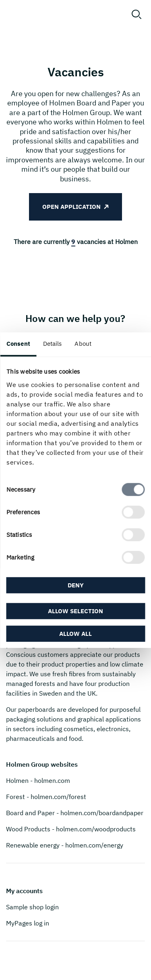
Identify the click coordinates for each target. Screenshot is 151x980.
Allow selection (75, 611)
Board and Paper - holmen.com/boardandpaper (75, 813)
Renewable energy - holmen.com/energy (65, 845)
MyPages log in (28, 923)
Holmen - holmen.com (38, 780)
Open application (71, 207)
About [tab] (83, 344)
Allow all (75, 633)
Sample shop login (32, 907)
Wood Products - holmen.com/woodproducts (71, 829)
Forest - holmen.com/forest (46, 797)
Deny (76, 585)
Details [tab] (53, 344)
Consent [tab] (18, 344)
